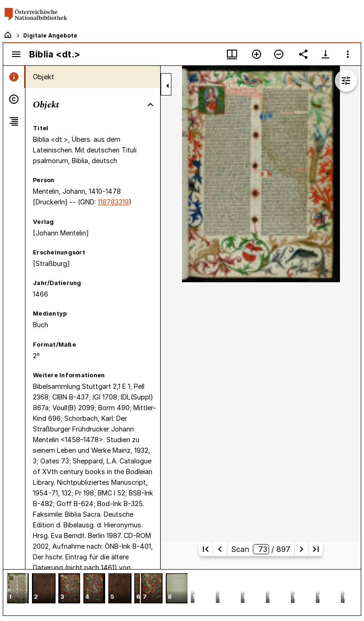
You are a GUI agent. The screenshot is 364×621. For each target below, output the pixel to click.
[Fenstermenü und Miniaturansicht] (232, 54)
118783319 (113, 202)
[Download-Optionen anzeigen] (326, 54)
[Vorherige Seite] (220, 549)
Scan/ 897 (261, 549)
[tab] (14, 77)
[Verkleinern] (279, 54)
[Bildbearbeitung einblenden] (346, 81)
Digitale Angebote (50, 35)
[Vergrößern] (257, 54)
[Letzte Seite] (316, 549)
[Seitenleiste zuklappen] (168, 86)
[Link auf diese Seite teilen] (303, 54)
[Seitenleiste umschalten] (16, 54)
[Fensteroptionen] (348, 54)
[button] (18, 589)
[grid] (182, 592)
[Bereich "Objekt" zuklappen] (151, 105)
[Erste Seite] (206, 549)
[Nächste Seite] (301, 549)
